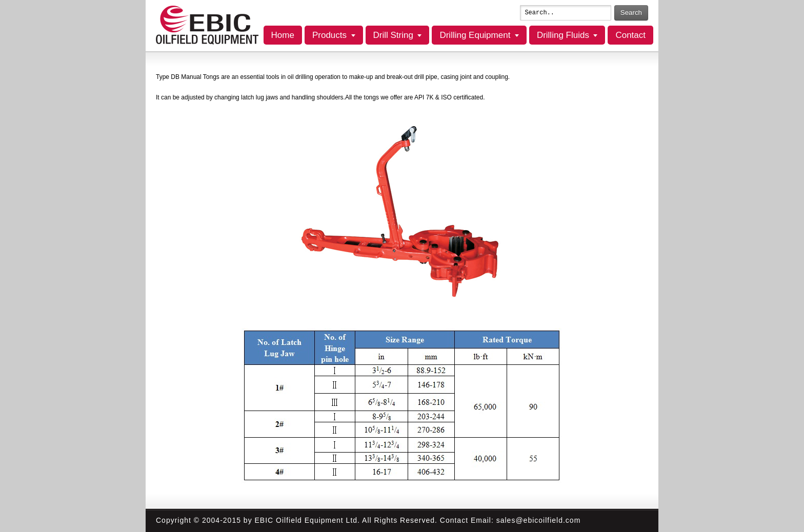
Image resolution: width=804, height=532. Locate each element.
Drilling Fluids (563, 35)
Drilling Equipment (475, 35)
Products (329, 35)
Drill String (393, 35)
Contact (630, 35)
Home (283, 35)
